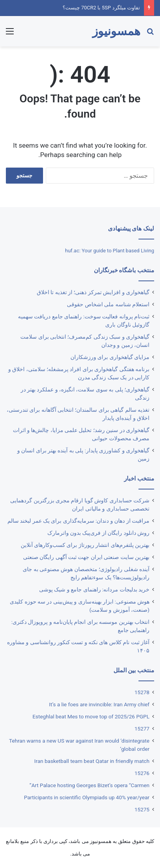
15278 (142, 692)
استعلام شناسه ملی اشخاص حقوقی (108, 304)
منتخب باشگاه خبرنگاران (124, 270)
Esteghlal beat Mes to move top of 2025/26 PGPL (91, 716)
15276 (142, 773)
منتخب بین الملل (134, 670)
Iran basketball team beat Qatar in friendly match (92, 761)
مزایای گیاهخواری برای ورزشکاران (110, 357)
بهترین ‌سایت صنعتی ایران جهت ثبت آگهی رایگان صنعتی (86, 557)
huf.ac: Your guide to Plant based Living (110, 251)
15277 (142, 729)
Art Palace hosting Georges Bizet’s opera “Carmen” (89, 785)
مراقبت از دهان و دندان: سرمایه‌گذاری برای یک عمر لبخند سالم (78, 521)
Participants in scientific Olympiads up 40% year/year (87, 797)
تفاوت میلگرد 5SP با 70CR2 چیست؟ (101, 8)
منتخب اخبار (139, 479)
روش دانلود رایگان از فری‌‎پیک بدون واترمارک (98, 533)
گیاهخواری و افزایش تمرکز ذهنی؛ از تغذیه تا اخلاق (93, 292)
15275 (142, 809)
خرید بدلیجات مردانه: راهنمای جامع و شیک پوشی (94, 589)
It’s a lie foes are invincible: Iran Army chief (99, 704)
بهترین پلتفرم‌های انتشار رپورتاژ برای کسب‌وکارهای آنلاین (85, 545)
